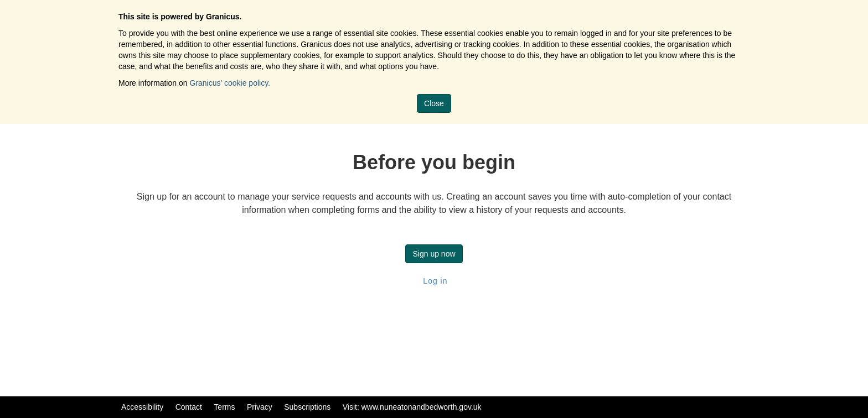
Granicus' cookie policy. (230, 83)
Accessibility (142, 407)
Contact (189, 407)
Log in (434, 281)
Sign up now (434, 254)
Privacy (260, 407)
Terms (224, 407)
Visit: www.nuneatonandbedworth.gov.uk (412, 407)
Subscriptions (307, 407)
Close (434, 103)
